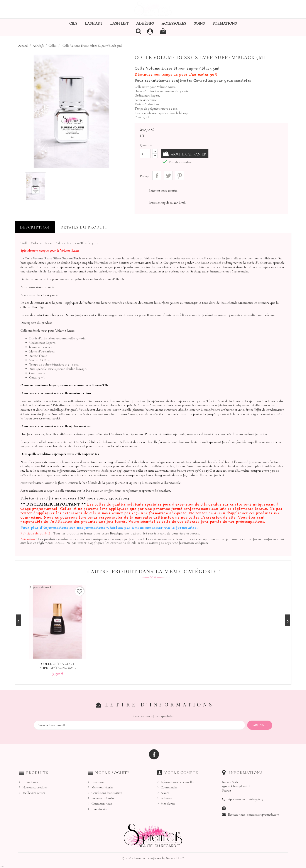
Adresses (166, 798)
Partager (157, 175)
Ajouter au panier (190, 154)
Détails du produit (84, 227)
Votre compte (181, 772)
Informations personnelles (178, 782)
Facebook (154, 754)
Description (35, 227)
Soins (199, 23)
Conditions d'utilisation (107, 793)
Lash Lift (119, 23)
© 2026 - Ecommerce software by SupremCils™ (153, 858)
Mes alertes (168, 804)
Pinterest (179, 175)
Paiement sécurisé (103, 798)
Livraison (98, 782)
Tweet (168, 175)
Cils (73, 23)
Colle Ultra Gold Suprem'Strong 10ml (58, 666)
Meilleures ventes (34, 793)
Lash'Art (94, 23)
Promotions (30, 782)
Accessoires (174, 23)
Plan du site (99, 809)
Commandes (169, 787)
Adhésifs (145, 23)
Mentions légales (102, 787)
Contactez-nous (102, 804)
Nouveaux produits (35, 787)
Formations (225, 23)
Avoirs (165, 793)
